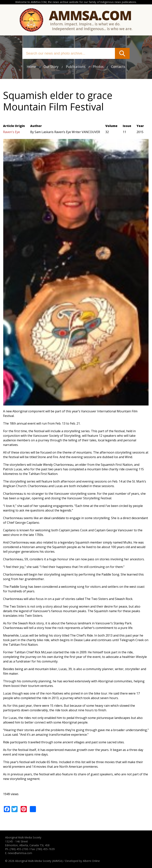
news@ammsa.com (20, 853)
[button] (76, 403)
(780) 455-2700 (19, 849)
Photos (98, 67)
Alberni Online (91, 861)
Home (31, 67)
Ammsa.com (90, 15)
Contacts (118, 67)
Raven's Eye (11, 132)
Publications (76, 67)
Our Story (51, 67)
